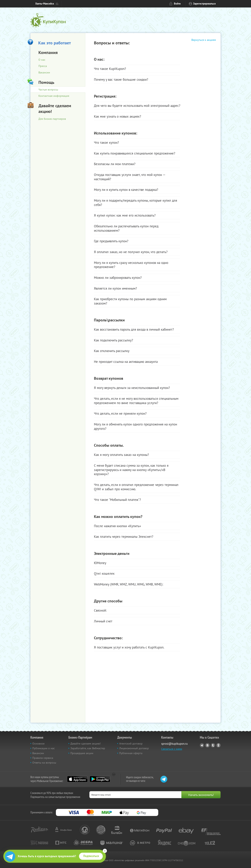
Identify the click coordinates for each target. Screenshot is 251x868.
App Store (77, 779)
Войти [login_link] (177, 4)
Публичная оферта (131, 753)
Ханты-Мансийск (45, 4)
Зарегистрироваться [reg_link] (204, 4)
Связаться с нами (172, 749)
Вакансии (44, 72)
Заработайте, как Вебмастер (88, 748)
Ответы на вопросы (44, 763)
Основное (38, 744)
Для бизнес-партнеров (52, 119)
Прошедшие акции (82, 753)
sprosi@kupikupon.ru (174, 744)
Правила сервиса (43, 758)
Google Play (100, 779)
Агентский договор (131, 744)
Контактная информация (54, 96)
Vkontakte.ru (207, 745)
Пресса (43, 66)
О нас (42, 60)
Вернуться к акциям (204, 40)
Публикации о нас (44, 748)
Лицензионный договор (134, 748)
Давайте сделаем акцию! (85, 744)
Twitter (213, 745)
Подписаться (91, 856)
